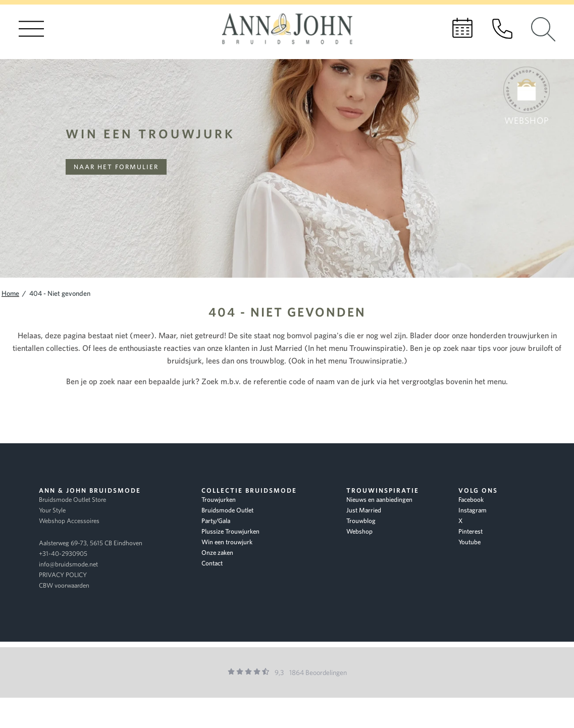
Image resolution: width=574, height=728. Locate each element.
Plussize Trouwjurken (230, 531)
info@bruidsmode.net (68, 564)
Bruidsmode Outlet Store (72, 500)
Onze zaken (217, 553)
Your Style (52, 510)
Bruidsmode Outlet (227, 510)
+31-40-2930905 (63, 554)
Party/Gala (216, 521)
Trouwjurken (219, 500)
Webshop (359, 531)
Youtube (469, 542)
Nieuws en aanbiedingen (379, 500)
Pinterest (471, 531)
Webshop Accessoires (69, 521)
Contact (212, 563)
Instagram (473, 510)
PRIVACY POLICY (63, 575)
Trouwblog (361, 521)
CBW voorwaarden (64, 585)
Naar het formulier (116, 167)
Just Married (364, 510)
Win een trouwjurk (150, 134)
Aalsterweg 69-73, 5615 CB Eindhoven (91, 543)
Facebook (471, 500)
